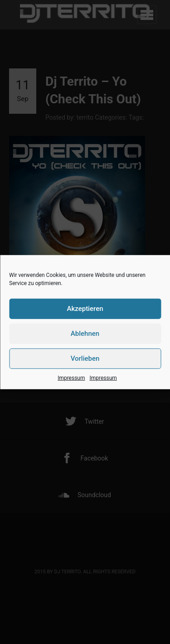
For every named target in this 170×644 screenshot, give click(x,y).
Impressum (71, 378)
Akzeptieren (85, 309)
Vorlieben (85, 358)
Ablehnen (85, 334)
